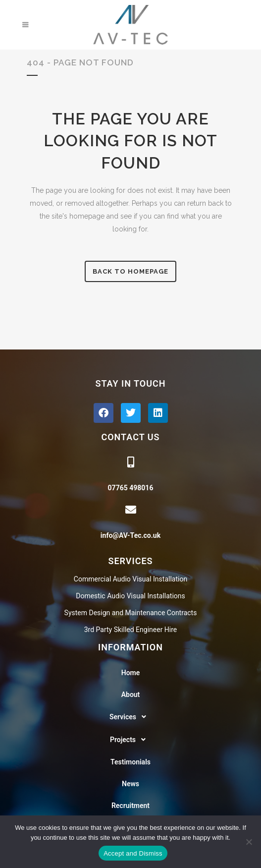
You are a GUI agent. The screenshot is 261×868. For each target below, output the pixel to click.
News (130, 784)
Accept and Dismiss (133, 853)
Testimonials (130, 762)
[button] (130, 717)
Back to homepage (130, 271)
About (131, 694)
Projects (130, 740)
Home (131, 673)
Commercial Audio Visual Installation (130, 579)
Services (130, 717)
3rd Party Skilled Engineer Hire (131, 630)
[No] (249, 842)
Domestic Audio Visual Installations (130, 596)
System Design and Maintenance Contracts (131, 613)
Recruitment (130, 806)
